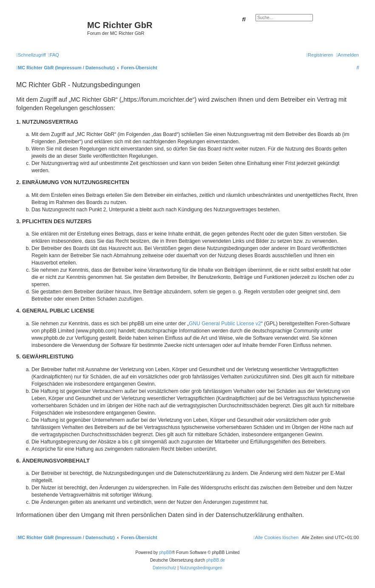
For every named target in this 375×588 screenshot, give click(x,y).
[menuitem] (54, 55)
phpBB (165, 552)
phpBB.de (216, 560)
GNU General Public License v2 (225, 324)
